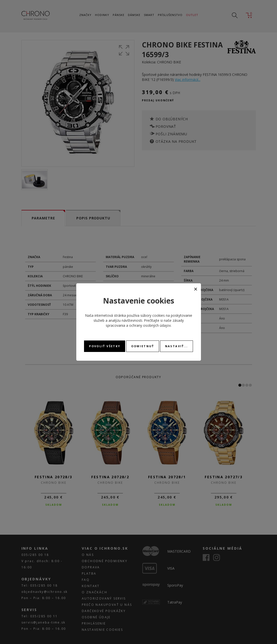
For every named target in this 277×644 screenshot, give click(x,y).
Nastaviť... (177, 346)
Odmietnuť (142, 346)
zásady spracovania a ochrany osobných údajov (145, 323)
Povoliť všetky (105, 346)
